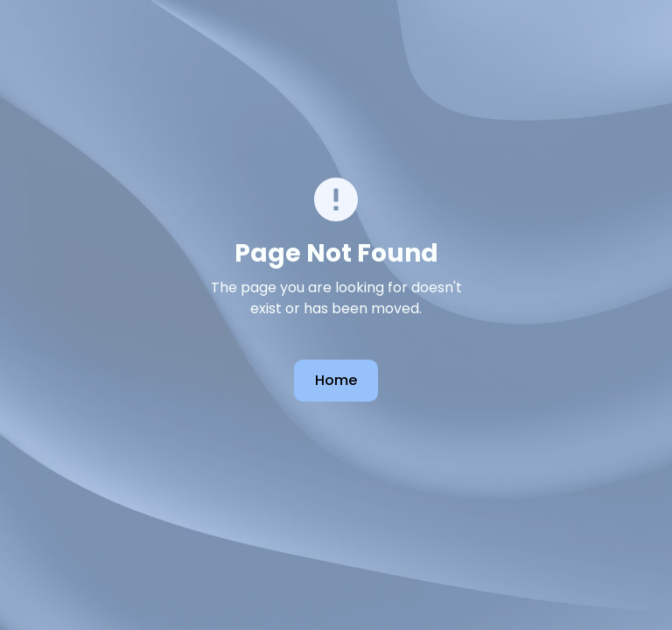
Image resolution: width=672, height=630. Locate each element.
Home (336, 380)
